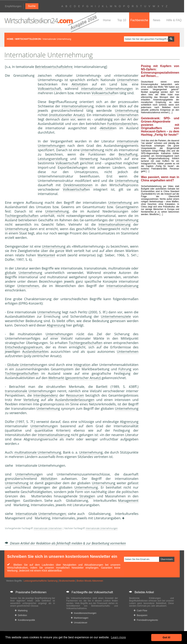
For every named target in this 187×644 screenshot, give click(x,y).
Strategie (86, 496)
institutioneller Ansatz (67, 115)
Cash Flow (140, 611)
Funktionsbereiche (121, 124)
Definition (21, 615)
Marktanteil (46, 255)
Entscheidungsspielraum (24, 347)
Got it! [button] (167, 637)
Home (107, 20)
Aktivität (78, 84)
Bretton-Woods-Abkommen (90, 581)
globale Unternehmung (24, 273)
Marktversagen (80, 618)
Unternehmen (128, 80)
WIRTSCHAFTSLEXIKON (28, 39)
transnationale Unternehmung (28, 391)
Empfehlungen (13, 6)
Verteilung (31, 400)
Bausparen (141, 615)
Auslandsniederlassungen (75, 400)
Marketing (21, 611)
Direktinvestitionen (78, 185)
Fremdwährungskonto (146, 620)
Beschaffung (128, 154)
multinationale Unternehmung (38, 452)
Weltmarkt (56, 378)
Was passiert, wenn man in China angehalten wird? (160, 179)
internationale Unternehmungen (107, 89)
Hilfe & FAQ (174, 20)
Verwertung (89, 159)
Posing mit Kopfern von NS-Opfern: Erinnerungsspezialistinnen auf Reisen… (160, 71)
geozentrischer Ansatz (83, 378)
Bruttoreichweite (67, 581)
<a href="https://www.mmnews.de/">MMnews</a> (20, 138)
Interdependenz (46, 395)
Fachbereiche (139, 20)
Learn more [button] (118, 637)
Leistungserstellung (53, 159)
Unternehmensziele (116, 316)
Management (128, 500)
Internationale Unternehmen (48, 528)
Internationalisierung (78, 106)
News (157, 20)
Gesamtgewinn (127, 207)
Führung (125, 369)
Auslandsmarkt (34, 351)
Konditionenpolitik (25, 620)
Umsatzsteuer (79, 623)
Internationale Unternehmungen (41, 514)
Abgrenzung (56, 325)
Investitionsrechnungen (84, 613)
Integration (82, 365)
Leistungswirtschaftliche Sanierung (41, 581)
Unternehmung (127, 110)
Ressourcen (75, 395)
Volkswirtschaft (49, 89)
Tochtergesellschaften (22, 216)
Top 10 (122, 20)
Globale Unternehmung (25, 365)
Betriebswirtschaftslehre (54, 67)
